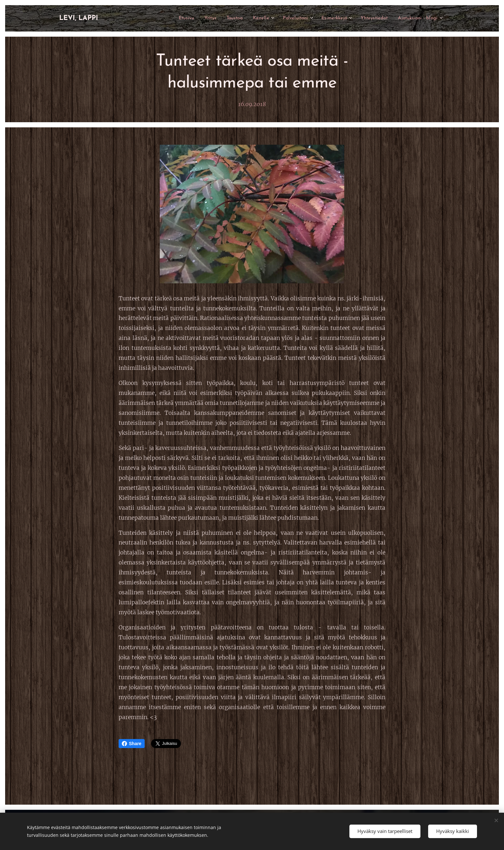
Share (132, 744)
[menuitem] (165, 18)
